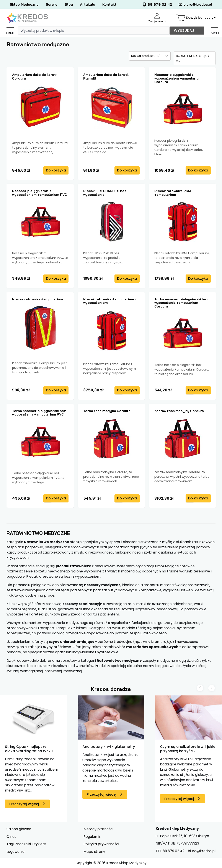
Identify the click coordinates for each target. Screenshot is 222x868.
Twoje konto (157, 18)
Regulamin (92, 837)
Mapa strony (94, 852)
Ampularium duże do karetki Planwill (106, 76)
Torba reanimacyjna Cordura (107, 411)
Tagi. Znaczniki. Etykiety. (27, 844)
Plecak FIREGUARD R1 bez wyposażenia (105, 193)
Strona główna (19, 829)
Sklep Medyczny (24, 4)
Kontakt (109, 4)
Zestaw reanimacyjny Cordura (179, 411)
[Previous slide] (200, 688)
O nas (11, 837)
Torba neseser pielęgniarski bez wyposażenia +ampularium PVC (39, 413)
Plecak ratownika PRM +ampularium (173, 193)
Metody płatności (98, 829)
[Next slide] (212, 688)
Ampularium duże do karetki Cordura (35, 76)
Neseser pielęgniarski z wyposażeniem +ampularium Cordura (178, 78)
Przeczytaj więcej (24, 804)
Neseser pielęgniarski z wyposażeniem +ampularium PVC (40, 193)
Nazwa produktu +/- (146, 56)
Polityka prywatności (101, 844)
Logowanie (16, 852)
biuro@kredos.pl (195, 4)
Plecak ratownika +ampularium (38, 299)
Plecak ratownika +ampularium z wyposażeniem (110, 301)
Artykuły (88, 4)
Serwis (52, 4)
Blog (69, 4)
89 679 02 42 (157, 4)
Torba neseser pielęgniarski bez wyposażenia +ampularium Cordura (181, 303)
